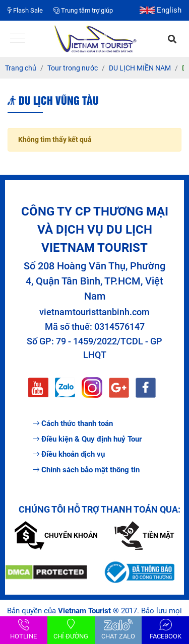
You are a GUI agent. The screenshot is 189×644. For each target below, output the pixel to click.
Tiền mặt (144, 535)
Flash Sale (25, 10)
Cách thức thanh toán (73, 423)
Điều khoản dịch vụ (69, 454)
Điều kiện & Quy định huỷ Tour (87, 439)
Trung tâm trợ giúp (83, 10)
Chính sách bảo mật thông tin (86, 470)
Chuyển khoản (56, 535)
